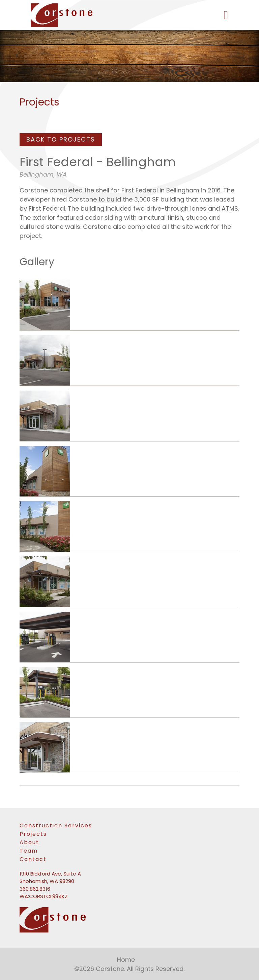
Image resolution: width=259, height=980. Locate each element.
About (29, 842)
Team (29, 851)
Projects (33, 834)
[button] (226, 15)
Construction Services (56, 825)
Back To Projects (61, 139)
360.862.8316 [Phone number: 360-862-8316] (35, 889)
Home (126, 960)
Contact (33, 859)
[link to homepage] (130, 15)
